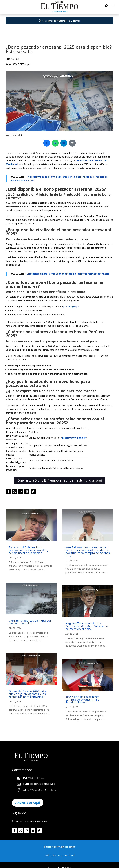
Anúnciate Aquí (28, 803)
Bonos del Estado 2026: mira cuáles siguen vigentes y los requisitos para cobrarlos (28, 694)
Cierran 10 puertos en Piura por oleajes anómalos (30, 622)
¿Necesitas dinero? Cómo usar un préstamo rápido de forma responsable (68, 274)
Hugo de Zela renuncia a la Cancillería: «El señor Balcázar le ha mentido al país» (87, 626)
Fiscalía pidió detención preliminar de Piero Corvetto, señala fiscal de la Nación (28, 550)
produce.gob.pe (71, 306)
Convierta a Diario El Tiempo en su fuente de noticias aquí (60, 480)
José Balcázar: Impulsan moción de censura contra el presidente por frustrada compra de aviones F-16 (88, 552)
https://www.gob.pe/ (74, 438)
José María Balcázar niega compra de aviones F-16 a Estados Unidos (82, 700)
